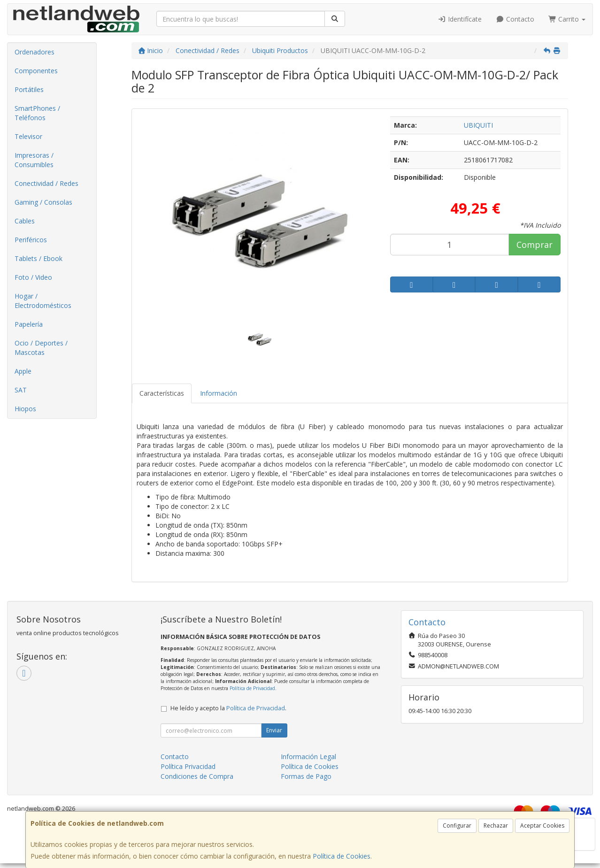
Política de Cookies (342, 856)
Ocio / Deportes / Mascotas (41, 348)
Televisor (28, 136)
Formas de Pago (306, 776)
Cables (25, 221)
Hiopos (25, 409)
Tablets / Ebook (38, 258)
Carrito (567, 19)
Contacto (515, 19)
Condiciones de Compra (197, 776)
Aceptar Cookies (542, 826)
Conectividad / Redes (46, 183)
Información (219, 393)
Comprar (535, 245)
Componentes (36, 71)
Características (162, 393)
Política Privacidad (188, 766)
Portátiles (29, 89)
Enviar (274, 730)
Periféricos (31, 240)
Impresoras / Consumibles (34, 160)
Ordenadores (35, 52)
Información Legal (308, 757)
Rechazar (496, 826)
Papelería (29, 324)
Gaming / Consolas (43, 202)
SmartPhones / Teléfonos (37, 113)
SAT (21, 390)
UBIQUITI (478, 125)
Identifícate (460, 19)
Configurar (457, 826)
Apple (23, 371)
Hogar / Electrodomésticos (43, 301)
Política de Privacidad (252, 688)
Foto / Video (33, 277)
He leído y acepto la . (228, 708)
